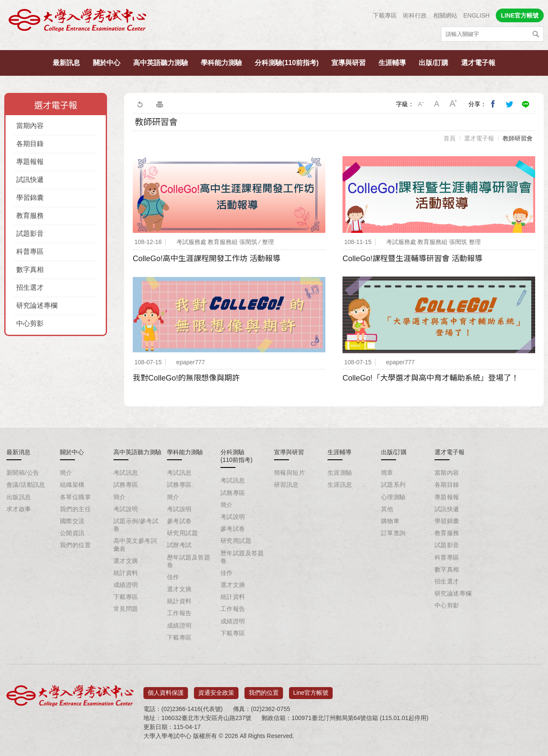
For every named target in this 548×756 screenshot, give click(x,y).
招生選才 (30, 287)
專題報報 (30, 162)
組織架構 (72, 485)
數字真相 (30, 269)
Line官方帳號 (311, 690)
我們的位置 (75, 545)
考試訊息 (126, 473)
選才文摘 (126, 561)
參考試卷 (179, 521)
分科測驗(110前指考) (287, 63)
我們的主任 (75, 509)
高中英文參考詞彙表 (135, 545)
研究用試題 (182, 533)
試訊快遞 (30, 180)
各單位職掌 (75, 497)
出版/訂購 (433, 63)
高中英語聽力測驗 (161, 63)
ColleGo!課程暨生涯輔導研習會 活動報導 (412, 259)
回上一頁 (140, 104)
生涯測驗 (340, 473)
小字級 (421, 104)
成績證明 (126, 585)
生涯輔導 (392, 63)
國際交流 (72, 521)
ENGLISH (476, 15)
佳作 (173, 577)
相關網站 (445, 15)
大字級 (453, 104)
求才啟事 (19, 509)
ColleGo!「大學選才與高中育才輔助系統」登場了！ (431, 378)
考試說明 (126, 509)
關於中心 (107, 63)
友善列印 (160, 104)
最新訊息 (66, 63)
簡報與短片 (289, 473)
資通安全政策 (216, 690)
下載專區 (385, 15)
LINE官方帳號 (520, 15)
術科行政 (415, 15)
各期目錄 (30, 144)
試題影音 (30, 234)
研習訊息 (286, 485)
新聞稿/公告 (23, 473)
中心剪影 (30, 323)
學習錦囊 (30, 198)
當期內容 (30, 126)
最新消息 (18, 452)
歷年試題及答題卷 (189, 561)
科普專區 (30, 252)
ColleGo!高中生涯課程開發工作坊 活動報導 (207, 259)
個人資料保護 (166, 690)
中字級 (437, 104)
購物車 (390, 521)
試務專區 (126, 485)
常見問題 (126, 609)
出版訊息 (19, 497)
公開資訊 (72, 533)
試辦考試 (179, 545)
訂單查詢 (393, 533)
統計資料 (126, 573)
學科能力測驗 (221, 63)
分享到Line (526, 104)
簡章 (387, 473)
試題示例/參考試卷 (136, 525)
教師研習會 (518, 138)
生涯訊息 (340, 485)
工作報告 (179, 613)
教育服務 (30, 216)
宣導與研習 (348, 63)
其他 (387, 509)
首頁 (450, 138)
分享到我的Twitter (509, 104)
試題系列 (393, 485)
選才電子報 (478, 63)
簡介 (66, 473)
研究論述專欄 (37, 305)
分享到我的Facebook (493, 104)
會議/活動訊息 (26, 485)
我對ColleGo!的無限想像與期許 (186, 378)
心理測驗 (393, 497)
